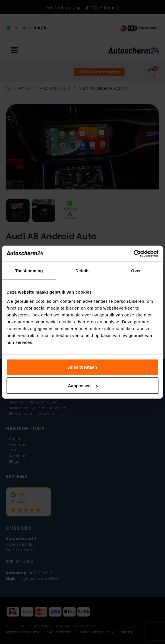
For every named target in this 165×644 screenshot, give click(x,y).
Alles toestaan (82, 367)
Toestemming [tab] (29, 271)
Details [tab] (82, 271)
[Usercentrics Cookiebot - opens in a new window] (134, 253)
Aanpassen (83, 386)
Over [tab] (136, 271)
